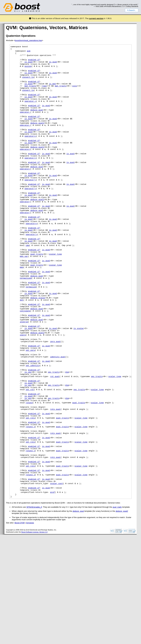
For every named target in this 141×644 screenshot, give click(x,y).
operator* (25, 233)
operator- (25, 126)
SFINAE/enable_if (34, 597)
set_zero (30, 411)
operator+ (25, 170)
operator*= (30, 207)
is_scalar (79, 385)
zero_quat (55, 401)
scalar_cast (57, 571)
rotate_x (30, 503)
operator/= (30, 181)
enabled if (34, 63)
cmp (27, 285)
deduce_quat (37, 123)
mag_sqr (24, 299)
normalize (31, 335)
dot (22, 351)
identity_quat (58, 419)
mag (22, 312)
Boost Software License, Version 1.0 (34, 622)
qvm (29, 52)
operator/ (25, 194)
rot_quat (55, 443)
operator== (31, 259)
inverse (24, 377)
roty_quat (55, 511)
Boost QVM (20, 613)
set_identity (33, 430)
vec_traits (54, 437)
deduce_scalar (38, 348)
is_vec (28, 437)
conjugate (25, 364)
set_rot (30, 458)
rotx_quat (55, 482)
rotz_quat (55, 540)
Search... (132, 10)
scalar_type (55, 296)
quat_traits (37, 296)
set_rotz (30, 521)
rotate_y (30, 532)
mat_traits (30, 94)
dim (67, 437)
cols (75, 94)
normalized (26, 325)
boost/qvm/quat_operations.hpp (28, 40)
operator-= (30, 112)
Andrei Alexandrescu (114, 6)
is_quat (29, 65)
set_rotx (30, 493)
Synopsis (30, 613)
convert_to (28, 84)
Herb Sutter (100, 6)
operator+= (30, 154)
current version (96, 18)
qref (52, 582)
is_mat (52, 91)
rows (44, 94)
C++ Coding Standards (130, 6)
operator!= (31, 272)
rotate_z (30, 561)
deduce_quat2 (37, 139)
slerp (23, 393)
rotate (29, 474)
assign (28, 70)
